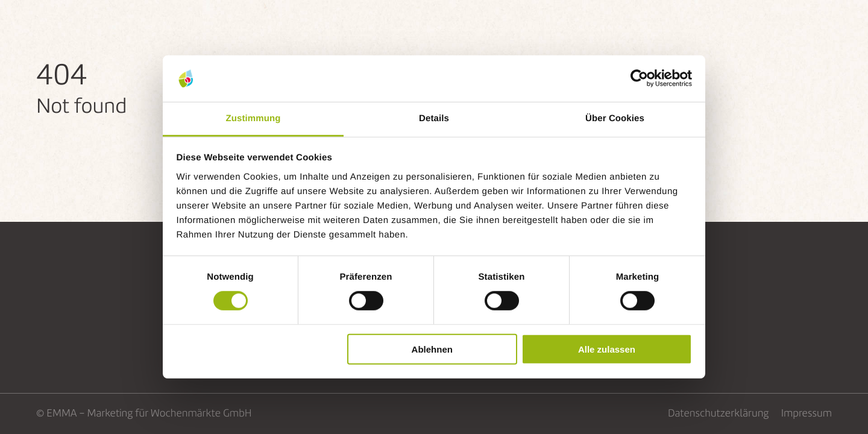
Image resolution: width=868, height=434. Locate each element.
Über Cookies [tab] (615, 118)
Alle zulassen (607, 349)
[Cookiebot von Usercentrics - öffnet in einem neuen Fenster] (639, 78)
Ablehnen (432, 349)
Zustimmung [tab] (253, 118)
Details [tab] (434, 118)
